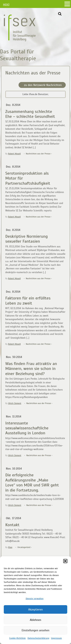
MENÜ (6, 5)
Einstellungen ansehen (35, 630)
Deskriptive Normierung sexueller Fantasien (27, 239)
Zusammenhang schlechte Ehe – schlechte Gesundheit (30, 114)
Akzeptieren (35, 610)
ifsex (10, 547)
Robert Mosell (14, 154)
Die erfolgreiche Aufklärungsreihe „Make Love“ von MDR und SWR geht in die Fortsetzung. (32, 482)
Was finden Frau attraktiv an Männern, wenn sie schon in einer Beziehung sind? (31, 369)
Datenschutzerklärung (38, 638)
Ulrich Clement (15, 403)
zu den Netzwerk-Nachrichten (43, 85)
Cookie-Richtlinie (17, 638)
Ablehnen (35, 620)
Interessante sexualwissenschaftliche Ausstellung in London (27, 428)
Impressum (57, 638)
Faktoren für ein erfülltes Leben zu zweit (28, 301)
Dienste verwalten (35, 599)
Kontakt (12, 525)
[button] (65, 561)
